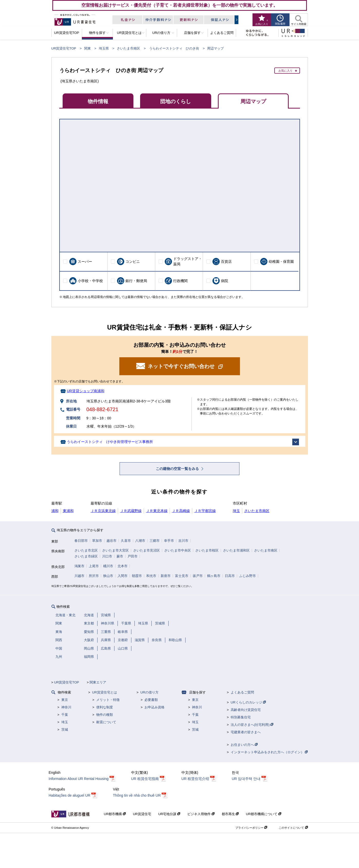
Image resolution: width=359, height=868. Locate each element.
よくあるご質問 (242, 692)
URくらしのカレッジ (248, 702)
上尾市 (94, 566)
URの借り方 (149, 692)
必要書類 (151, 700)
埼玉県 (104, 48)
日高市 (230, 576)
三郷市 (155, 541)
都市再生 (230, 814)
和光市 (151, 576)
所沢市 (94, 576)
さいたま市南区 (128, 48)
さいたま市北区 (86, 550)
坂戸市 (198, 576)
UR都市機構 (115, 814)
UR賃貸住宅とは (105, 692)
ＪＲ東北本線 (157, 511)
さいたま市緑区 (86, 556)
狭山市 (108, 576)
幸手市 (169, 541)
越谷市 (111, 541)
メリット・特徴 (108, 700)
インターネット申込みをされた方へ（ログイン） (269, 752)
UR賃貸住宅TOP (64, 48)
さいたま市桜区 (207, 550)
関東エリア (98, 682)
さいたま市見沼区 (147, 550)
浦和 (55, 511)
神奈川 (66, 707)
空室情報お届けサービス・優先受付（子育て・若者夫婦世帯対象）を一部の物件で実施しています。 (179, 5)
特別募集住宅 (241, 717)
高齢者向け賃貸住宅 (246, 710)
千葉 (65, 715)
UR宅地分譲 (169, 814)
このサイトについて (293, 828)
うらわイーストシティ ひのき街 (174, 48)
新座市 (166, 576)
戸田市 (133, 556)
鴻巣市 (79, 566)
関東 (88, 48)
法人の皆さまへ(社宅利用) (252, 725)
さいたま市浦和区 (236, 550)
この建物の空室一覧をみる (178, 469)
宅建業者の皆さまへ (246, 732)
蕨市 (120, 556)
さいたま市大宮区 (115, 550)
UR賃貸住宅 (142, 814)
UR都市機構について (263, 814)
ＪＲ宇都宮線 (205, 511)
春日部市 (81, 541)
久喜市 (126, 541)
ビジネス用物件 (201, 814)
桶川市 (108, 566)
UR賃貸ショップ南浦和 (85, 391)
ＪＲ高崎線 (181, 511)
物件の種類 (105, 715)
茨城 (65, 730)
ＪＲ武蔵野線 (131, 511)
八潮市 (140, 541)
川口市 (107, 556)
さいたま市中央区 (178, 550)
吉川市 (183, 541)
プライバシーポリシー (251, 828)
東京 (65, 700)
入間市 (123, 576)
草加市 (97, 541)
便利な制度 (105, 707)
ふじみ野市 (248, 576)
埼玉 (236, 511)
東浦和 (68, 511)
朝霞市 (137, 576)
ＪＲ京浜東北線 (103, 511)
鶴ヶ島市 (214, 576)
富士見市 (182, 576)
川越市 (79, 576)
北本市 (123, 566)
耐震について (106, 722)
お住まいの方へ (244, 745)
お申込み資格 (154, 707)
